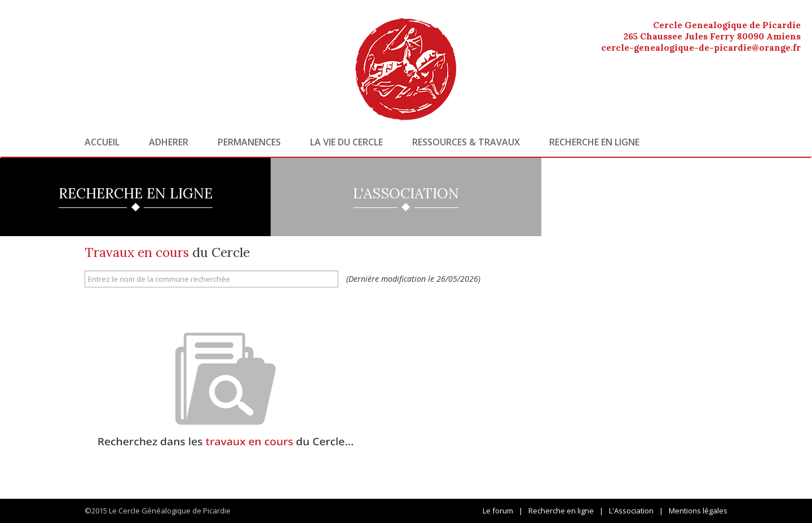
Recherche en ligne (594, 142)
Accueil (102, 142)
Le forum (498, 511)
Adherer (169, 142)
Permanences (249, 142)
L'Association (631, 511)
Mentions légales (698, 511)
